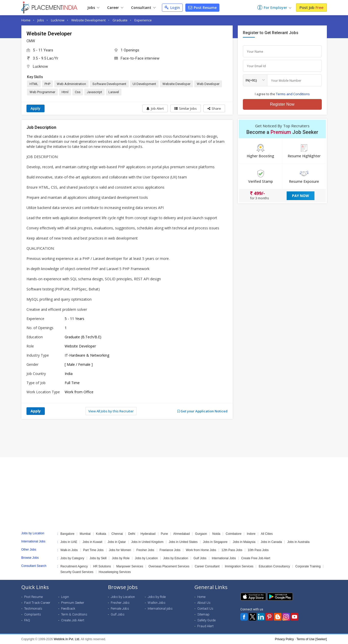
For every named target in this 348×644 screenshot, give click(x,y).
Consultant (143, 8)
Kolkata (101, 534)
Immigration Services (239, 566)
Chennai (117, 534)
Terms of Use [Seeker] (312, 639)
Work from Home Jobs (201, 550)
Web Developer (208, 84)
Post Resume (202, 8)
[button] (214, 108)
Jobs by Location (146, 558)
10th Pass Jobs (258, 550)
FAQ (27, 620)
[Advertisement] (174, 438)
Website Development (88, 20)
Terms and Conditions (293, 94)
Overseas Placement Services (169, 566)
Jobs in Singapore (215, 542)
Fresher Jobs (145, 550)
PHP (47, 84)
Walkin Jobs (157, 603)
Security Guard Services (77, 572)
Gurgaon (201, 534)
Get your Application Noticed (203, 411)
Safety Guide (206, 620)
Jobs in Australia (298, 542)
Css (78, 92)
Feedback (68, 608)
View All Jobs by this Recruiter (111, 411)
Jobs (93, 8)
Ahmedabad (182, 534)
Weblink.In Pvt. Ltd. (67, 639)
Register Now (282, 104)
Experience (143, 20)
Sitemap (203, 614)
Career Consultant (207, 566)
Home (26, 20)
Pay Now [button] (301, 196)
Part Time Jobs (93, 550)
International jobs (160, 608)
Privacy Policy (284, 639)
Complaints (33, 614)
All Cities (267, 534)
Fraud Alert (205, 626)
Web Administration (71, 84)
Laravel (114, 92)
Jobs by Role (121, 558)
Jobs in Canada (271, 542)
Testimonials (33, 608)
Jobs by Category (72, 558)
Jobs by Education (176, 558)
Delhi (132, 534)
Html (65, 92)
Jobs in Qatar (117, 542)
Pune (164, 534)
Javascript (94, 92)
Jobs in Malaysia (244, 542)
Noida (216, 534)
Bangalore (67, 534)
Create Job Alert (73, 620)
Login (172, 8)
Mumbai (85, 534)
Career (115, 8)
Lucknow (58, 20)
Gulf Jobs (200, 558)
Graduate (120, 20)
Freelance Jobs (170, 550)
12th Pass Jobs (232, 550)
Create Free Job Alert (256, 558)
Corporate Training (308, 566)
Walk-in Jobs (69, 550)
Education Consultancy (274, 566)
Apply (36, 108)
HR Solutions (102, 566)
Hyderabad (148, 534)
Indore (251, 534)
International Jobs (224, 558)
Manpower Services (130, 566)
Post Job (311, 7)
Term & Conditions (74, 614)
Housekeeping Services (115, 572)
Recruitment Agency (74, 566)
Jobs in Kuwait (92, 542)
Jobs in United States (183, 542)
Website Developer (176, 84)
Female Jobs (120, 608)
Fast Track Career (37, 603)
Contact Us (205, 608)
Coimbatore (233, 534)
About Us (204, 603)
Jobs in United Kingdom (147, 542)
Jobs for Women (120, 550)
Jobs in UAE (69, 542)
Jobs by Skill (98, 558)
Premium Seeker (73, 603)
